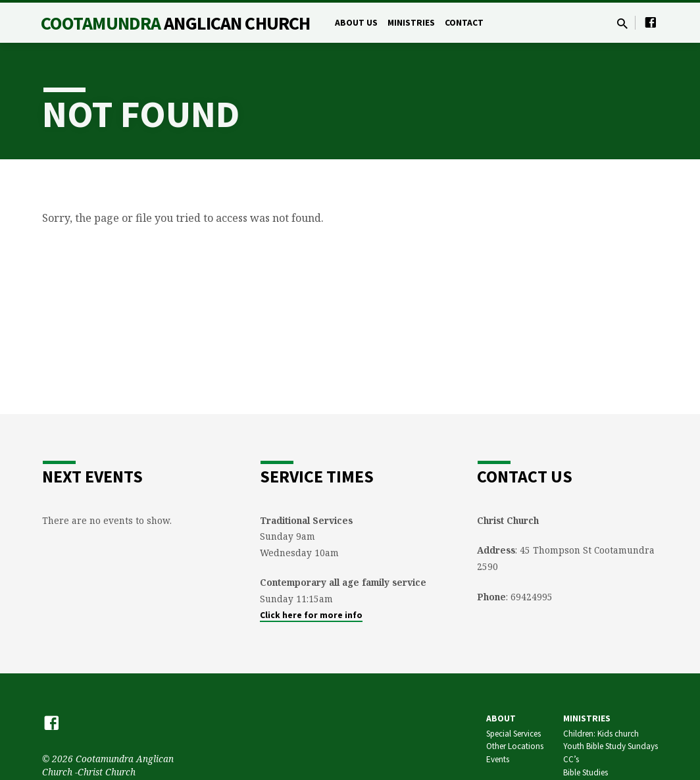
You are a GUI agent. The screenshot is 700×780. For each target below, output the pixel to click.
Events (498, 759)
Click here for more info (311, 615)
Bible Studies (586, 772)
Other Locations (515, 746)
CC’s (571, 759)
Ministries (411, 23)
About (501, 718)
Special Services (513, 734)
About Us (356, 23)
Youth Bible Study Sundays (611, 746)
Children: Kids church (601, 734)
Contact (464, 23)
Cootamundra (175, 23)
